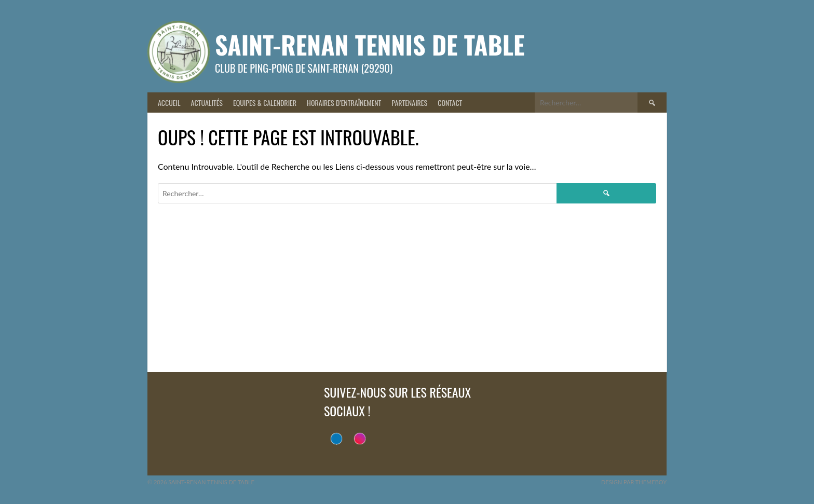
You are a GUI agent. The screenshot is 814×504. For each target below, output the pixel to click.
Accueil (169, 103)
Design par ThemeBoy (634, 482)
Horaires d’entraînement (344, 103)
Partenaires (409, 103)
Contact (450, 103)
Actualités (207, 103)
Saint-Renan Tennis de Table (370, 44)
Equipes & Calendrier (265, 103)
